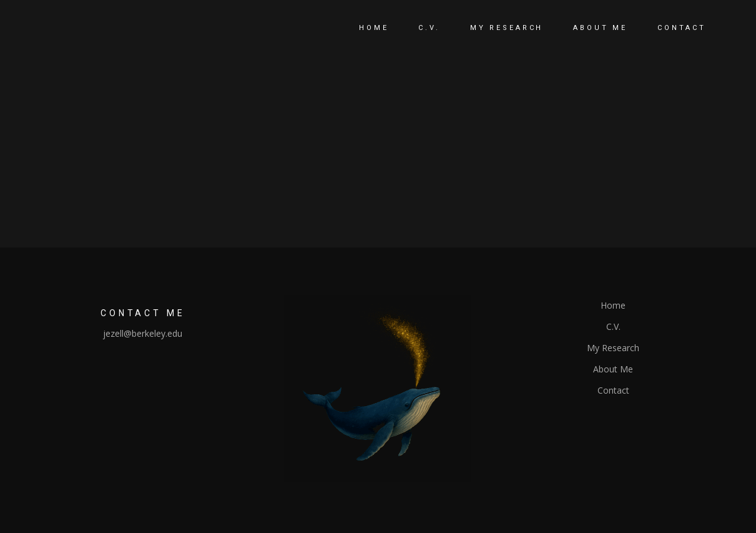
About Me (613, 369)
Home (613, 305)
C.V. (613, 326)
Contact (613, 390)
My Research (613, 348)
